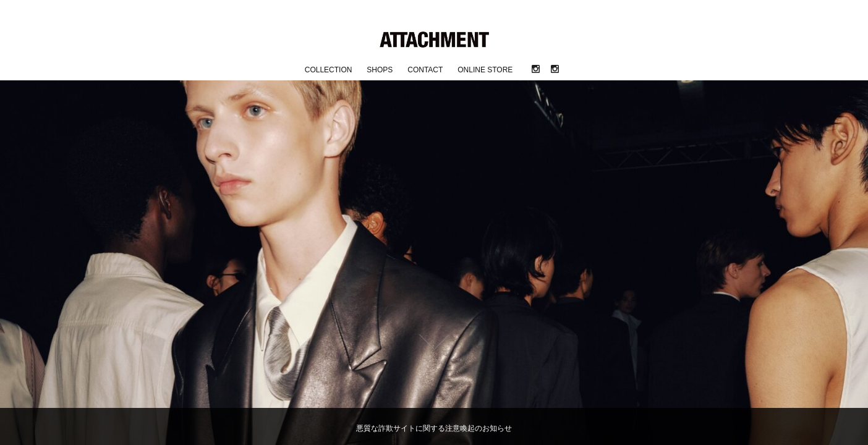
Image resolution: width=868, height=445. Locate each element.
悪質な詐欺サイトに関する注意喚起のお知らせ (434, 428)
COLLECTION (329, 70)
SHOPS (380, 70)
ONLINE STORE (485, 70)
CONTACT (425, 70)
